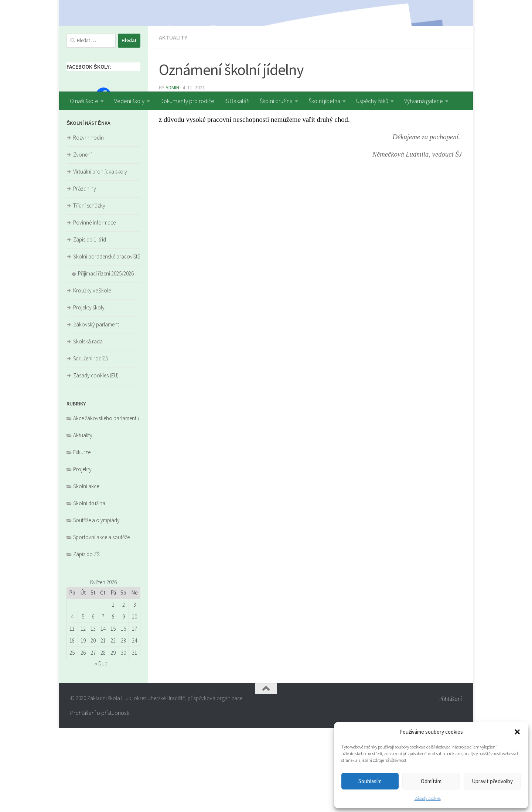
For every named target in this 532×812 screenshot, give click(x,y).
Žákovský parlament (96, 408)
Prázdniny (85, 272)
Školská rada (88, 425)
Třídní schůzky (89, 289)
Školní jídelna (324, 101)
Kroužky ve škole (92, 374)
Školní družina (276, 101)
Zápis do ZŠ (86, 638)
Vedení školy (129, 101)
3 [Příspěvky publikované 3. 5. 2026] (135, 688)
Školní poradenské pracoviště (107, 340)
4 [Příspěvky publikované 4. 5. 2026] (72, 700)
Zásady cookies (428, 798)
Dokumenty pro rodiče (187, 101)
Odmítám (431, 781)
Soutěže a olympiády (96, 604)
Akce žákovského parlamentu (106, 502)
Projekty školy (89, 391)
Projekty (82, 553)
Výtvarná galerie (424, 101)
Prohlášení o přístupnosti (100, 796)
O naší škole (84, 101)
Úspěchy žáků (372, 101)
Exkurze (82, 536)
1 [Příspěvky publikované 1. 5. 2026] (113, 688)
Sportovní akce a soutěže (101, 621)
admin (172, 171)
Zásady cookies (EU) (96, 459)
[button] (517, 732)
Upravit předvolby (492, 781)
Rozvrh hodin (88, 221)
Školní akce (86, 570)
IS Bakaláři (237, 101)
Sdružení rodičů (91, 442)
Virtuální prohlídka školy (100, 255)
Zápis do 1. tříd (90, 323)
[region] (266, 46)
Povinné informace (94, 306)
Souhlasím (370, 781)
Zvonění (82, 238)
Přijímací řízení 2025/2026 (106, 357)
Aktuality (173, 121)
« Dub (101, 747)
